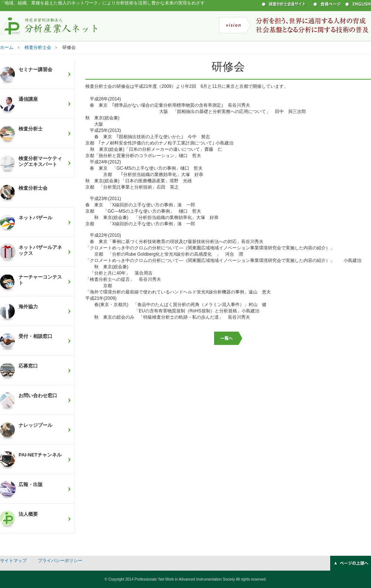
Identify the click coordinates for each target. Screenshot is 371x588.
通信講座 (28, 99)
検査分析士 (31, 129)
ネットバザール (35, 218)
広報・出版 (31, 484)
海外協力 (28, 307)
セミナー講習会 (35, 69)
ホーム (7, 47)
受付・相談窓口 (35, 336)
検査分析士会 (38, 47)
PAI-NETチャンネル (40, 455)
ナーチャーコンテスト (40, 280)
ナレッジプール (35, 425)
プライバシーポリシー (60, 561)
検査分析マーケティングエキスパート (40, 161)
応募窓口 (28, 366)
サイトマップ (13, 561)
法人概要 (28, 514)
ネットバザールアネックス (40, 250)
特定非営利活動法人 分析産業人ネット (49, 26)
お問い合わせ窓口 (38, 396)
